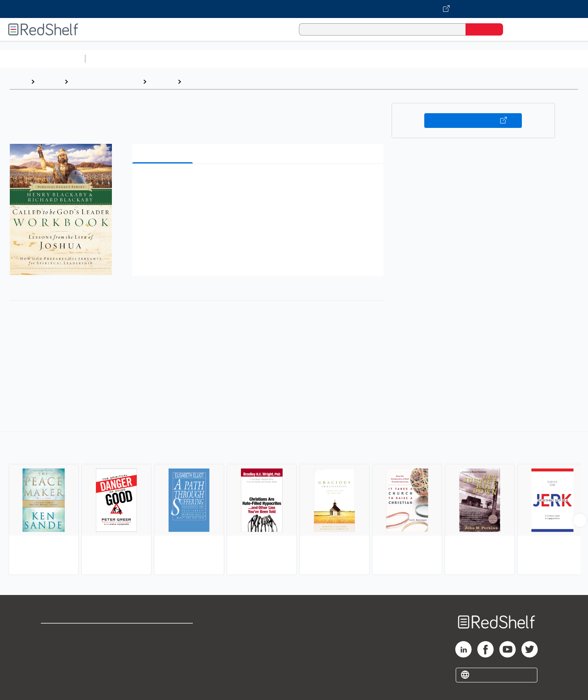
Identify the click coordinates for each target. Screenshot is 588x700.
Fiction (462, 59)
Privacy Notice (63, 659)
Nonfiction (495, 59)
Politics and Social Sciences (402, 59)
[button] (259, 182)
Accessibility (162, 659)
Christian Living (209, 82)
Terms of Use (164, 633)
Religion (162, 82)
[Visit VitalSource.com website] (294, 9)
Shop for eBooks (67, 633)
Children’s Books (542, 59)
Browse (49, 82)
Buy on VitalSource (473, 121)
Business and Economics (317, 59)
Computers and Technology (233, 59)
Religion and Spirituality (105, 82)
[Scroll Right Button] (580, 520)
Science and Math (160, 59)
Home (18, 82)
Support (53, 646)
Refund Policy (163, 646)
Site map (54, 672)
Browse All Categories (42, 59)
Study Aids (110, 59)
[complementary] (294, 504)
